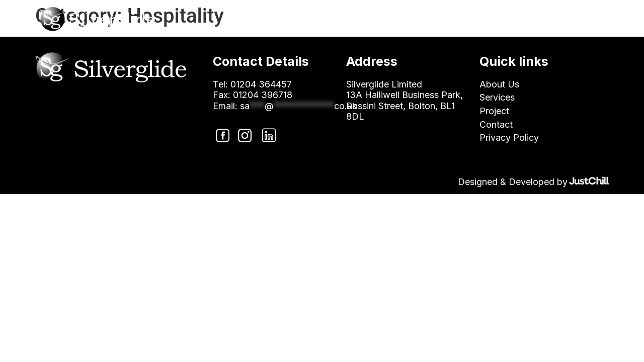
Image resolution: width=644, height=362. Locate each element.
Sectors (452, 21)
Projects (510, 21)
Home (347, 21)
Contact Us (576, 21)
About (398, 21)
